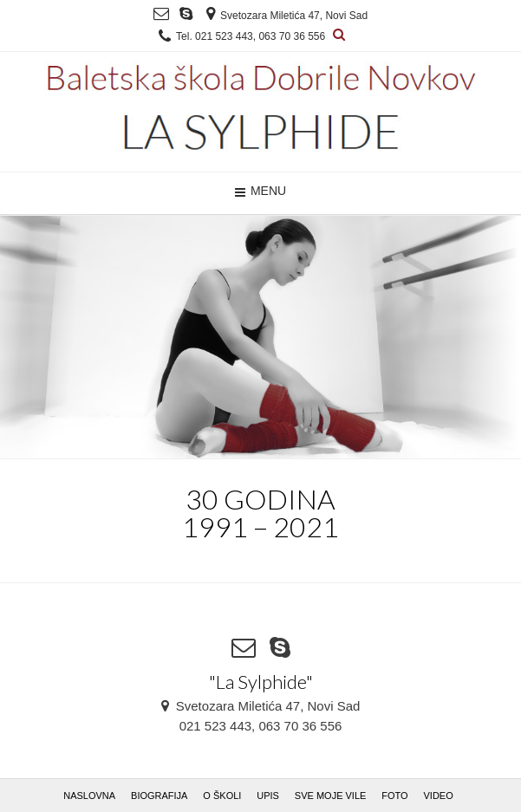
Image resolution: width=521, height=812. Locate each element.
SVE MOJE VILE (331, 796)
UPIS (268, 796)
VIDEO (439, 796)
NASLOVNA (89, 796)
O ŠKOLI (222, 796)
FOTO (394, 796)
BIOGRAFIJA (159, 796)
